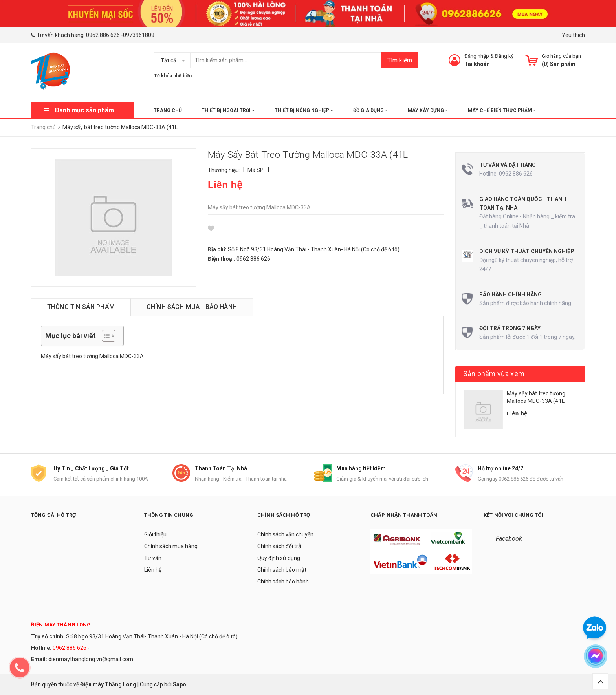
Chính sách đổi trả (279, 546)
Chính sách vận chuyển (285, 534)
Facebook (509, 539)
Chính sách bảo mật (282, 570)
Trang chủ (168, 110)
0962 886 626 (103, 35)
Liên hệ (153, 570)
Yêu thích (573, 35)
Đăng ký (504, 56)
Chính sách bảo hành (283, 582)
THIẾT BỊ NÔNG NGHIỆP (304, 110)
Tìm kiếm (400, 60)
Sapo (180, 684)
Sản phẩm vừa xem (494, 374)
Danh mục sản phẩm (84, 110)
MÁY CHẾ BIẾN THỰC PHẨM (502, 110)
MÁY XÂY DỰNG (428, 110)
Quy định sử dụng (279, 558)
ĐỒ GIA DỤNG (371, 110)
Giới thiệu (155, 534)
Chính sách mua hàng (171, 546)
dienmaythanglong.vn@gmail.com (91, 659)
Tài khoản (477, 64)
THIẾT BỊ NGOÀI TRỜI (228, 110)
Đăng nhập (477, 56)
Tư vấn (153, 558)
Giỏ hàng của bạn (561, 56)
